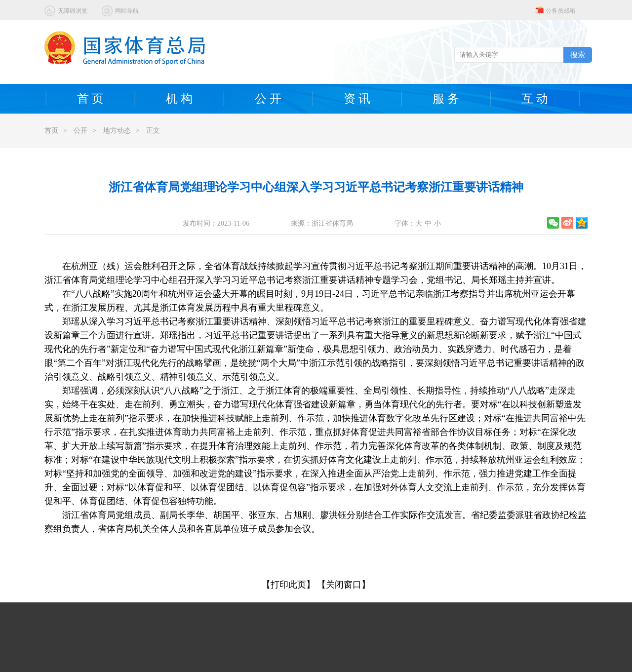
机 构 (179, 99)
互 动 (535, 99)
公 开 (268, 99)
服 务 (446, 99)
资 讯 (357, 99)
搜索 (578, 55)
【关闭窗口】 (344, 585)
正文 (153, 131)
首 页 (90, 99)
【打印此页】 (288, 585)
